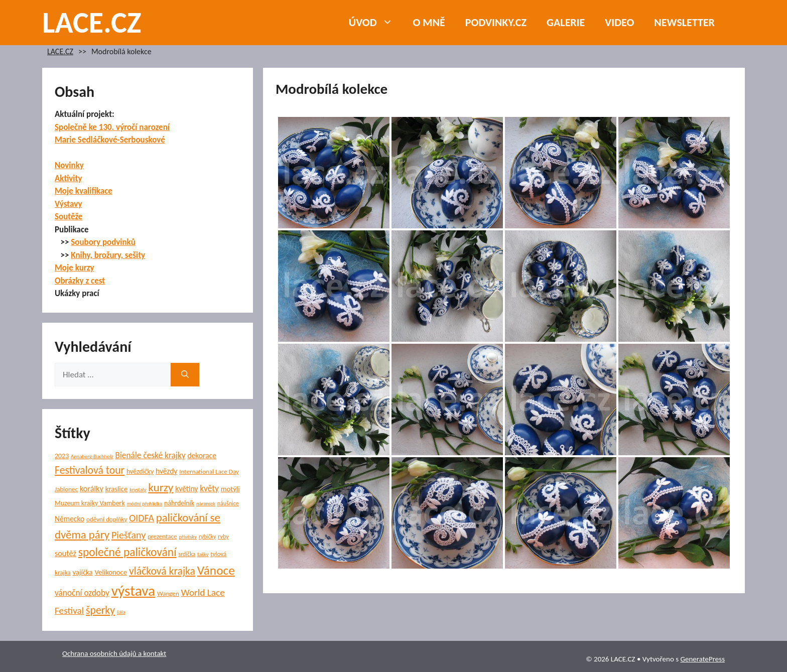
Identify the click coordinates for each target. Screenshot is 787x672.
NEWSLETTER (684, 22)
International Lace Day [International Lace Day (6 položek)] (209, 472)
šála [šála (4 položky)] (121, 612)
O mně (429, 22)
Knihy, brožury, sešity (108, 255)
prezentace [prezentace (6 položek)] (162, 536)
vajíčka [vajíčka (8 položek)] (83, 572)
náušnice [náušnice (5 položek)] (228, 503)
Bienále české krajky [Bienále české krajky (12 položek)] (150, 455)
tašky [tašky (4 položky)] (203, 554)
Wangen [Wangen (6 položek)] (168, 594)
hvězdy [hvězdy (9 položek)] (166, 471)
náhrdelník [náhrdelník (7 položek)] (179, 503)
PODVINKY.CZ (496, 22)
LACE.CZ (92, 22)
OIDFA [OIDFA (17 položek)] (142, 518)
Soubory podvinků (103, 242)
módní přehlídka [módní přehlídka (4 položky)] (145, 504)
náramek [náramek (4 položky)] (206, 504)
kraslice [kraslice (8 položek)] (117, 489)
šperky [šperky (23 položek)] (100, 610)
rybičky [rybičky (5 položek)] (208, 536)
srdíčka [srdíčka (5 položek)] (187, 554)
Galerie (566, 22)
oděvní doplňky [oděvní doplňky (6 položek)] (107, 519)
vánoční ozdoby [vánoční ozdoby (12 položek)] (82, 593)
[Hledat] (185, 375)
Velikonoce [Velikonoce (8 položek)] (111, 572)
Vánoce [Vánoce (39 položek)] (216, 570)
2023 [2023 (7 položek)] (62, 456)
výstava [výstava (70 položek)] (133, 591)
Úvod (376, 23)
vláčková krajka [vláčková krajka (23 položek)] (162, 571)
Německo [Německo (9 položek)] (70, 519)
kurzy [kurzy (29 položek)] (161, 487)
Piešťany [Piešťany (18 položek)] (128, 535)
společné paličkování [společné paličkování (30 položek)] (127, 552)
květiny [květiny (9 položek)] (186, 489)
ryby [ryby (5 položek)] (223, 536)
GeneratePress (702, 659)
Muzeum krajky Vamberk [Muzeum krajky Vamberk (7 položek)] (90, 503)
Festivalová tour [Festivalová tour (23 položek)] (90, 470)
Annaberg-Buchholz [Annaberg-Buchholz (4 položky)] (92, 456)
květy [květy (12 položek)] (209, 489)
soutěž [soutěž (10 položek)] (65, 553)
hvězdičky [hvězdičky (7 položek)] (140, 472)
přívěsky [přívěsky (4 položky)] (188, 537)
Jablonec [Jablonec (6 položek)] (66, 489)
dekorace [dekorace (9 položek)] (202, 455)
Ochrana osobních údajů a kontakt (114, 653)
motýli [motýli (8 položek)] (230, 489)
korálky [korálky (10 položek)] (92, 489)
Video (619, 22)
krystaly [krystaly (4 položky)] (138, 490)
